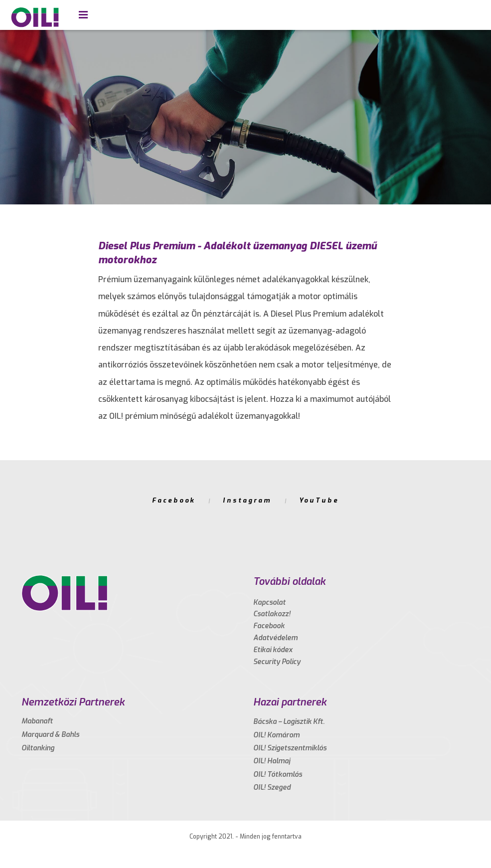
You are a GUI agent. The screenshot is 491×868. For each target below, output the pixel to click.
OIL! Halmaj (272, 761)
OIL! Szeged (272, 787)
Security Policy (277, 662)
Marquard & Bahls (50, 735)
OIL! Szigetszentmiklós (290, 748)
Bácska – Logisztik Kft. (289, 722)
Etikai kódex (273, 650)
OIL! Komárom (276, 735)
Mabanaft (37, 721)
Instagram (247, 500)
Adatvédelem (275, 638)
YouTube (319, 500)
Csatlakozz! (272, 614)
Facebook (174, 500)
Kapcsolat (269, 603)
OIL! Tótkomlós (278, 775)
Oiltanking (38, 748)
